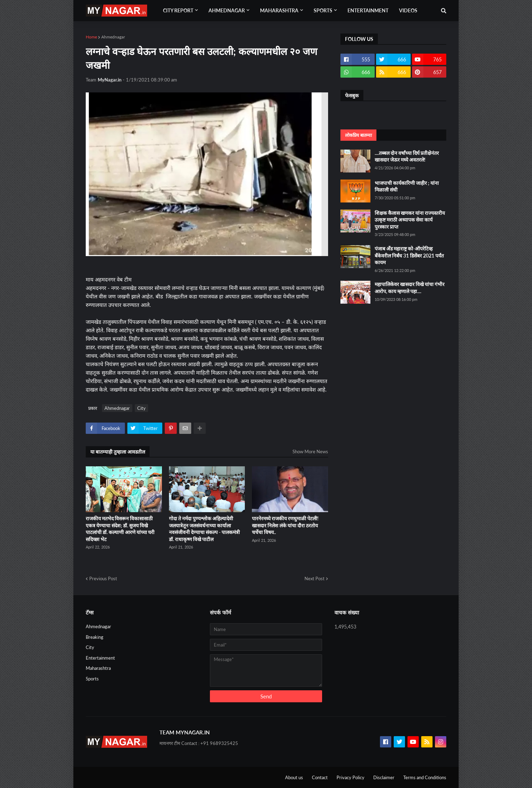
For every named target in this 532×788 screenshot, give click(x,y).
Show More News (310, 451)
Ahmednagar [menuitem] (227, 10)
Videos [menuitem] (408, 10)
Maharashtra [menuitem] (279, 10)
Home (91, 37)
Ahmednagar (113, 37)
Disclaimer (384, 777)
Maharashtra (98, 668)
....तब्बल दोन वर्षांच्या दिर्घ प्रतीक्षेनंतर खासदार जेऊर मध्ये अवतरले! (407, 156)
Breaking (95, 637)
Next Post (315, 578)
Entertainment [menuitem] (368, 10)
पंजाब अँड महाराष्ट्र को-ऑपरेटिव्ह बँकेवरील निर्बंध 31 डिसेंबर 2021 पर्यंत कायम (409, 255)
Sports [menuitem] (323, 10)
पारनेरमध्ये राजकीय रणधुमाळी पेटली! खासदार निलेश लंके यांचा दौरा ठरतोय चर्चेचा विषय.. (285, 525)
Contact (320, 777)
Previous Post (103, 578)
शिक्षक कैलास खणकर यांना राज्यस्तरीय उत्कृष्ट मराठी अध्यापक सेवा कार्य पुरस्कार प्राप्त (410, 220)
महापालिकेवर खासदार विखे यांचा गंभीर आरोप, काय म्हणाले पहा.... (410, 288)
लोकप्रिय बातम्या (358, 135)
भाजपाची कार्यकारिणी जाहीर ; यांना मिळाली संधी (407, 186)
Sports (92, 679)
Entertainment (100, 658)
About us (294, 777)
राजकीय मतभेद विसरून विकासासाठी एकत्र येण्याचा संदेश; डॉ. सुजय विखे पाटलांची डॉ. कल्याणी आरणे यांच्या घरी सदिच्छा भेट (120, 529)
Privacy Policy (350, 777)
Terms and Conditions (425, 777)
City (141, 408)
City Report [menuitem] (178, 10)
